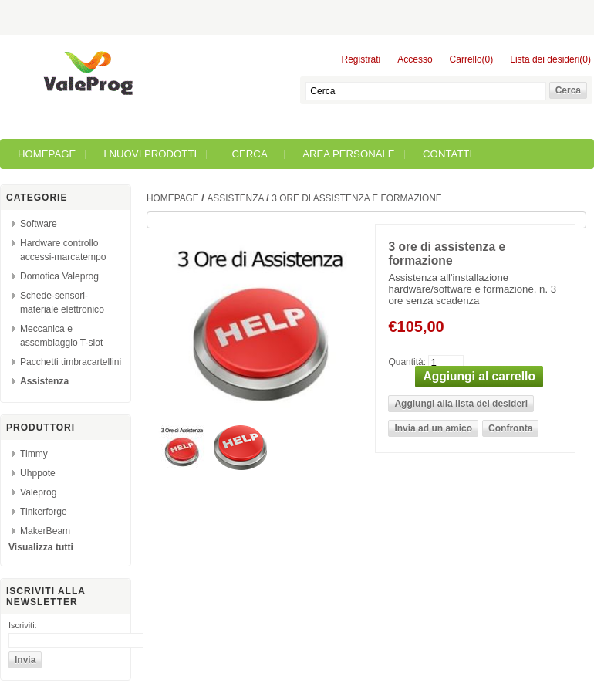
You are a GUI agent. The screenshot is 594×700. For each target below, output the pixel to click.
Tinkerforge (44, 512)
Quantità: (407, 361)
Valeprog (39, 492)
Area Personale (348, 154)
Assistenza (44, 381)
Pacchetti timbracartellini (71, 362)
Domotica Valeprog (59, 276)
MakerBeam (45, 531)
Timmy (34, 454)
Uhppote (38, 473)
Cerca (250, 154)
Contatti (447, 154)
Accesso (415, 59)
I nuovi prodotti (150, 154)
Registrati (361, 59)
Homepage (47, 154)
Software (39, 224)
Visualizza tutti (41, 547)
